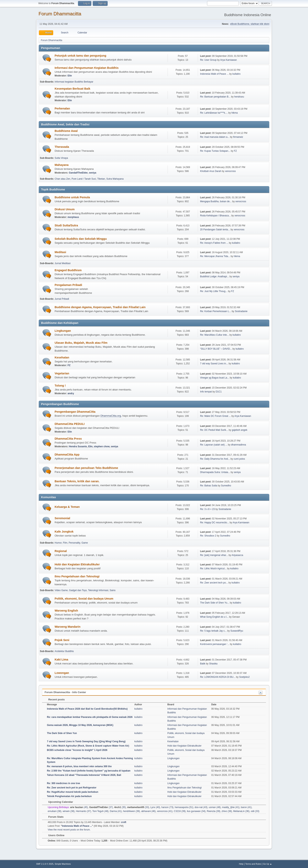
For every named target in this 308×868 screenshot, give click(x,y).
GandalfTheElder (78, 173)
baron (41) (246, 807)
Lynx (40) (155, 807)
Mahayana (62, 165)
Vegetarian (62, 373)
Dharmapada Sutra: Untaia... (215, 472)
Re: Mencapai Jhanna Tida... (215, 256)
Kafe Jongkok (64, 532)
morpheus (73, 217)
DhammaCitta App (67, 455)
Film (65, 543)
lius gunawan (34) (196, 811)
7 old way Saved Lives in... (214, 364)
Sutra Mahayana (115, 179)
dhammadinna (238, 445)
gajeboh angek (240, 430)
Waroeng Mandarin (67, 627)
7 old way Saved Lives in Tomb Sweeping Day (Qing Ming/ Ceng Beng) (86, 741)
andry (71, 393)
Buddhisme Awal (66, 131)
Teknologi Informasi (98, 590)
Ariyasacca (237, 555)
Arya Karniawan (229, 60)
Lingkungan (63, 331)
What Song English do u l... (214, 617)
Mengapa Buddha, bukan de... (216, 201)
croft (124, 822)
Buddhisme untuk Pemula (72, 197)
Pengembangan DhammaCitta (75, 412)
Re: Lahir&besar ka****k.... (214, 113)
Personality (74, 543)
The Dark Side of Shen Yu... (214, 603)
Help (241, 864)
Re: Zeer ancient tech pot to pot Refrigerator (72, 788)
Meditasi (60, 252)
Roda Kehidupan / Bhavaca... (215, 216)
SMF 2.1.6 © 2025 (45, 864)
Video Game (61, 590)
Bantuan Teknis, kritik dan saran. (77, 481)
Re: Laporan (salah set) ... (214, 445)
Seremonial (62, 518)
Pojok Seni (62, 640)
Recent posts (55, 699)
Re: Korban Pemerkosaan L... (215, 311)
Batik (203, 664)
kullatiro (236, 74)
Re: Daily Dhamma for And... (215, 459)
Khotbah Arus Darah (211, 171)
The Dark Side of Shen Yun (62, 733)
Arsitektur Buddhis (64, 651)
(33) (138, 807)
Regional (61, 551)
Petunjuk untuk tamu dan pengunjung (80, 56)
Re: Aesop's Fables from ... (214, 243)
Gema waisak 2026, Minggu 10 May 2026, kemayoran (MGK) (80, 725)
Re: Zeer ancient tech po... (214, 583)
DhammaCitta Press (68, 439)
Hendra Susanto (78, 446)
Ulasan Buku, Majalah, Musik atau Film (81, 343)
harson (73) (167, 807)
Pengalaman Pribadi (68, 285)
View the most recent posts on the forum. (69, 830)
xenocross (231, 171)
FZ (235, 151)
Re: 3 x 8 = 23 (207, 509)
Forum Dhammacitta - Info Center (65, 692)
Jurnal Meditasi (63, 263)
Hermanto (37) (83, 811)
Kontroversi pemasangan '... (215, 644)
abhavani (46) (148, 811)
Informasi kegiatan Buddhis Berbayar (74, 82)
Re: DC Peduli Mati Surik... (214, 430)
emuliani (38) (55, 811)
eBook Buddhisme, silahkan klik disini (250, 24)
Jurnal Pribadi (62, 299)
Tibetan (101, 179)
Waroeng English (66, 611)
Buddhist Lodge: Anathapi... (214, 276)
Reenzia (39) (214, 811)
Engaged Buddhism (68, 270)
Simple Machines (63, 864)
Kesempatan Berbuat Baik (72, 89)
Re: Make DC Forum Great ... (215, 416)
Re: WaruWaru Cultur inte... (214, 335)
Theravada (62, 147)
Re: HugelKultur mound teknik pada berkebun (73, 792)
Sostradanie (241, 311)
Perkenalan (62, 108)
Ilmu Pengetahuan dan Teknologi (77, 576)
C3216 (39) (180, 811)
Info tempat (206, 392)
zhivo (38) (227, 811)
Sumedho (226, 486)
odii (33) (255, 811)
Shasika (213, 664)
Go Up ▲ (267, 864)
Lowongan (62, 673)
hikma (235, 113)
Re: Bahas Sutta (209, 486)
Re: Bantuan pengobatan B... (215, 97)
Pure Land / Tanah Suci (84, 179)
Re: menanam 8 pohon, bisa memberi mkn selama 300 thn (79, 766)
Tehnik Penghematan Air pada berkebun (69, 796)
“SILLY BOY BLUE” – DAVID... (216, 349)
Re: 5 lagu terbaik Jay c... (213, 631)
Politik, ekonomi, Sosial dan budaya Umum (84, 599)
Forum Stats (54, 817)
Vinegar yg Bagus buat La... (214, 378)
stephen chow (102, 446)
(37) (101, 807)
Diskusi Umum (65, 209)
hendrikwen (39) (131, 811)
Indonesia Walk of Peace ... (214, 74)
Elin (70, 76)
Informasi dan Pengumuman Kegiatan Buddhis (87, 68)
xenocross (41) (165, 811)
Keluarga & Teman (67, 507)
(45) (79, 807)
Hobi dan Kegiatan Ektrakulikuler (77, 564)
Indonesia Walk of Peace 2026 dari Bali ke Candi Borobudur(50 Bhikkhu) (87, 709)
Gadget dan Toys (78, 590)
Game (85, 543)
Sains (113, 590)
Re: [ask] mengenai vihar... (214, 555)
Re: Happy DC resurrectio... (214, 523)
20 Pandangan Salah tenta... (215, 230)
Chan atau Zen (62, 179)
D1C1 (219, 392)
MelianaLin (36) (241, 811)
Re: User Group (208, 60)
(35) (120, 807)
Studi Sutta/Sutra (66, 225)
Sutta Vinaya (61, 158)
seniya (93, 173)
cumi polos (239, 459)
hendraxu (239, 97)
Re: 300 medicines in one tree (64, 783)
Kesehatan (62, 357)
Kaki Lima (61, 659)
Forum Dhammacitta (60, 14)
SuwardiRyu (237, 631)
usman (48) (215, 807)
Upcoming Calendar (59, 802)
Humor (58, 543)
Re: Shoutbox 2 (208, 536)
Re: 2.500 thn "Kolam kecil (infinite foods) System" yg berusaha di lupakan (89, 771)
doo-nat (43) (201, 807)
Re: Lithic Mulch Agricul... (213, 569)
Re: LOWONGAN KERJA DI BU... (218, 677)
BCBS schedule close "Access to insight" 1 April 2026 (77, 750)
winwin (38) (69, 811)
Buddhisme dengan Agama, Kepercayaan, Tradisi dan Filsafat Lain (100, 307)
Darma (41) (116, 811)
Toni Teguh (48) (100, 811)
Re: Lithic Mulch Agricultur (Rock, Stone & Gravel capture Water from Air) (88, 746)
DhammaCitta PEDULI (70, 424)
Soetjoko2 (244, 677)
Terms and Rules (253, 864)
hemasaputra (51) (184, 807)
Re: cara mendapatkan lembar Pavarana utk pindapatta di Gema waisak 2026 (90, 717)
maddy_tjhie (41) (231, 807)
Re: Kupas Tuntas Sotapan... (215, 151)
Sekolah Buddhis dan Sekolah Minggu (81, 239)
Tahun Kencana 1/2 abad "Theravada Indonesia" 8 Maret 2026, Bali (84, 775)
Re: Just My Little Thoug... (214, 291)
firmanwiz (238, 137)
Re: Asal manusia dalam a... (215, 137)
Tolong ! (60, 386)
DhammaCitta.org (111, 416)
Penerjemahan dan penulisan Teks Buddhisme (86, 468)
